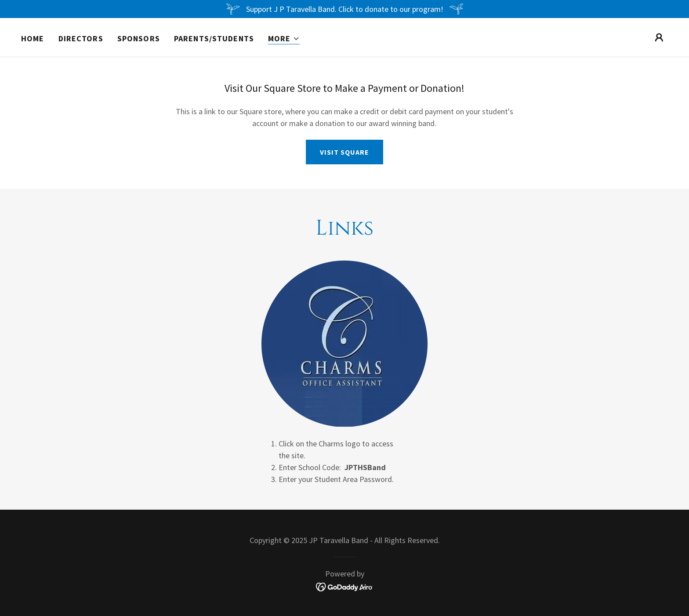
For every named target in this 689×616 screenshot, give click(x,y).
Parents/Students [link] (214, 38)
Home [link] (33, 38)
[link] (345, 586)
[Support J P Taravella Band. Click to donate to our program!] (344, 9)
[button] (284, 39)
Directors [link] (81, 38)
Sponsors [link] (139, 38)
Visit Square (344, 152)
